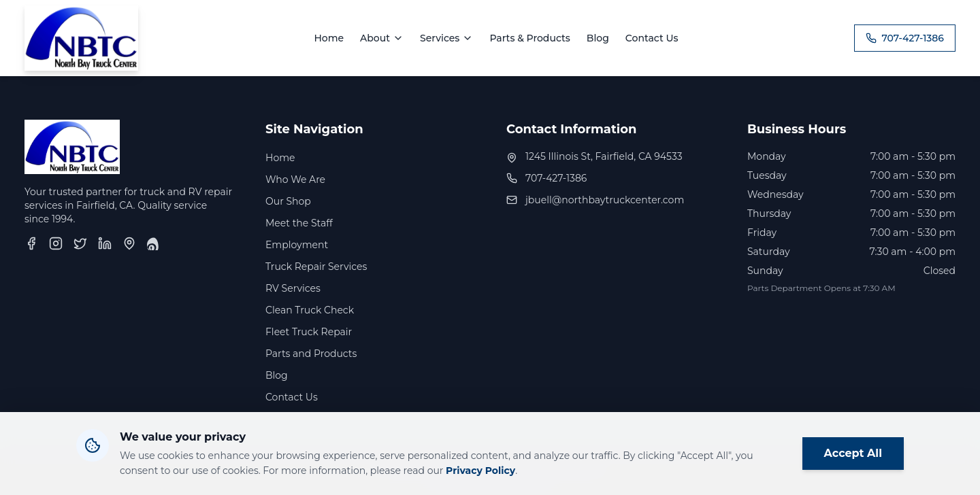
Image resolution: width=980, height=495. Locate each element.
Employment (297, 245)
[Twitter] (80, 243)
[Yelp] (154, 243)
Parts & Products (529, 38)
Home (329, 38)
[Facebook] (31, 243)
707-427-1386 (905, 38)
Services (446, 38)
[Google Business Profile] (129, 243)
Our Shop (288, 201)
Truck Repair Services (316, 267)
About (382, 38)
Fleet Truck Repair (309, 332)
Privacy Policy (480, 472)
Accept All (853, 455)
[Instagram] (56, 243)
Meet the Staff (299, 223)
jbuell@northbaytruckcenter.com (605, 200)
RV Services (293, 288)
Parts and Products (311, 354)
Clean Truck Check (310, 310)
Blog (598, 38)
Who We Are (295, 180)
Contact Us (652, 38)
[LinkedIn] (105, 243)
